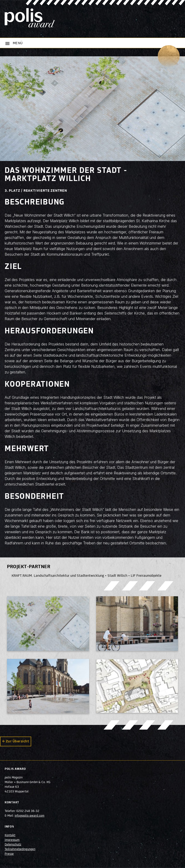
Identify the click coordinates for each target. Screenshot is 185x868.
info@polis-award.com (30, 816)
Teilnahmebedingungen (20, 849)
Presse (9, 854)
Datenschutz (13, 845)
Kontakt (10, 835)
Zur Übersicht (17, 741)
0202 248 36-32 (28, 811)
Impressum (12, 840)
